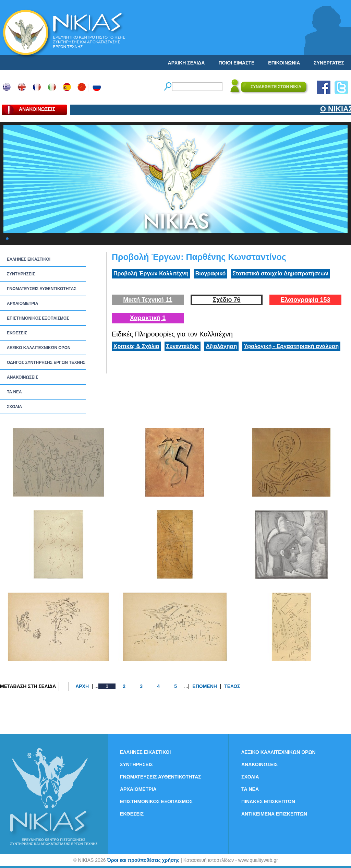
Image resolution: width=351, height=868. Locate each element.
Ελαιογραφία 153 (305, 300)
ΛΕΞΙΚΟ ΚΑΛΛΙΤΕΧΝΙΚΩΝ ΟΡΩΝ (39, 348)
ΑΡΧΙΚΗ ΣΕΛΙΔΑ (186, 63)
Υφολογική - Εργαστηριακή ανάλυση (291, 346)
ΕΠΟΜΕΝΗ (205, 686)
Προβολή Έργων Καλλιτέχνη (151, 274)
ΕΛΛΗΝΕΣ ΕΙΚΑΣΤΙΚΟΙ (29, 259)
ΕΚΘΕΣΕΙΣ (17, 333)
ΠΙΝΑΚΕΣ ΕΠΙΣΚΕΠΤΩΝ (268, 801)
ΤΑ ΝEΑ (14, 392)
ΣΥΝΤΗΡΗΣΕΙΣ (21, 274)
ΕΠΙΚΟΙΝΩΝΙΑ (284, 63)
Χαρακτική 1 (148, 318)
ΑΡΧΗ (82, 686)
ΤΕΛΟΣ (232, 686)
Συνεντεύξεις (183, 346)
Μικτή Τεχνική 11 (148, 300)
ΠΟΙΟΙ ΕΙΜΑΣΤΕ (236, 63)
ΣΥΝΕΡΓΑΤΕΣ (329, 63)
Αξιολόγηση (221, 346)
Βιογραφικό (210, 274)
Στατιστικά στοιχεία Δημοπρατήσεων (280, 274)
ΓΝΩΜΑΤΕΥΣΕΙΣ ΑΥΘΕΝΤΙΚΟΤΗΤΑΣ (42, 289)
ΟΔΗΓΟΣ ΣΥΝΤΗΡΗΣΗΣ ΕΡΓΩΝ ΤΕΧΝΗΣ (46, 362)
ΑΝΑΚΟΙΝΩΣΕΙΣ (22, 377)
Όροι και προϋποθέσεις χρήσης (143, 860)
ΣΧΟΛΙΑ (14, 407)
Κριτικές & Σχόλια (136, 346)
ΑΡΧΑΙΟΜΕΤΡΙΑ (22, 304)
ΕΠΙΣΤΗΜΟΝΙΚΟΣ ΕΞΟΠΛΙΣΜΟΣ (38, 318)
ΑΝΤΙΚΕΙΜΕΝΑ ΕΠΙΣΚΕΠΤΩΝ (274, 814)
